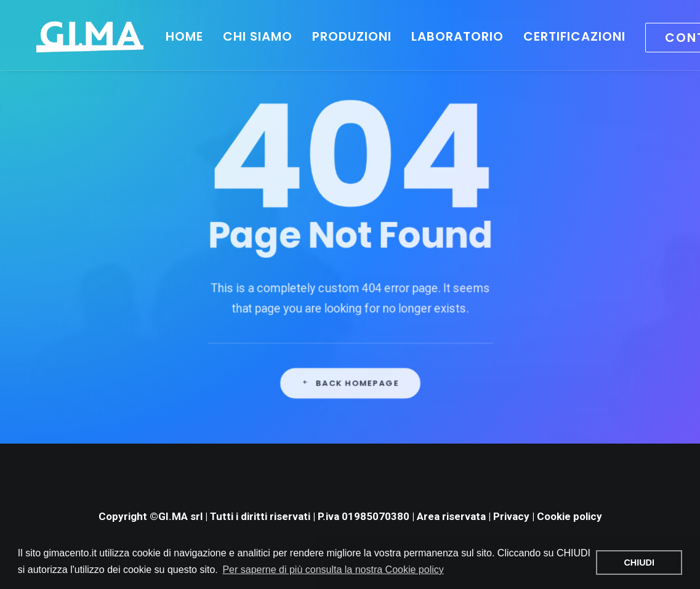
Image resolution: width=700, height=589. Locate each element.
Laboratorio (443, 36)
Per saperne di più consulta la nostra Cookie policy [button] (333, 570)
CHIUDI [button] (639, 563)
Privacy (511, 516)
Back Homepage (350, 416)
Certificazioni (560, 36)
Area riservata (451, 516)
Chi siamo (243, 36)
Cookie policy (569, 516)
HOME (170, 36)
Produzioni (337, 36)
